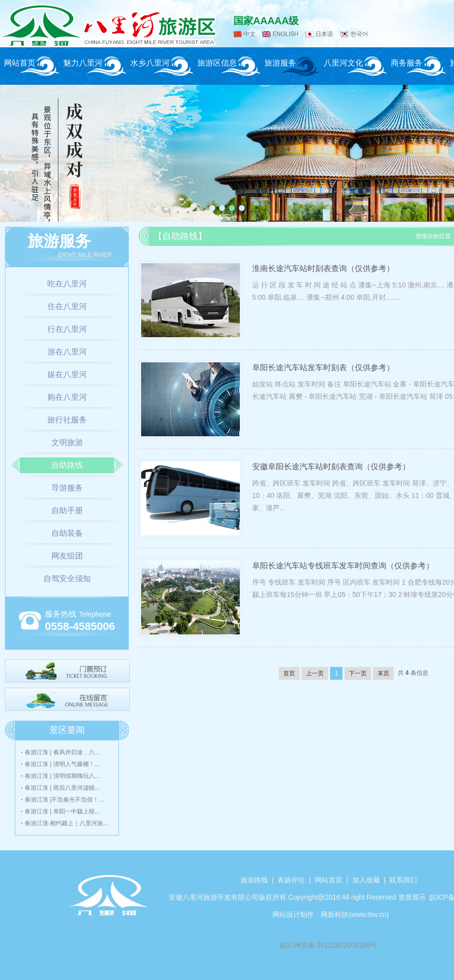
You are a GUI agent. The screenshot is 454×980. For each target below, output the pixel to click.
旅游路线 (254, 880)
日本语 (324, 34)
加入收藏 (366, 880)
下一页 (358, 673)
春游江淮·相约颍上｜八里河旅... (66, 823)
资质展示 (412, 897)
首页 (289, 673)
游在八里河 (67, 352)
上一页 (315, 673)
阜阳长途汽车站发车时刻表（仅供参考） (323, 367)
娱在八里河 (67, 374)
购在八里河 (67, 397)
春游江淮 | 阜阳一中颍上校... (62, 811)
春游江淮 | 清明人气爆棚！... (62, 764)
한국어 (359, 34)
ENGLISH (285, 34)
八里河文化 (343, 63)
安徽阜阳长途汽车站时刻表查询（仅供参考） (331, 467)
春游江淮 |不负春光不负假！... (64, 800)
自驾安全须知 (67, 578)
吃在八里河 (67, 284)
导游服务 (67, 488)
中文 (250, 34)
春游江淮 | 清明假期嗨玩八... (62, 776)
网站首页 (20, 63)
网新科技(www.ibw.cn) (355, 914)
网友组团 (67, 556)
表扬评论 (291, 880)
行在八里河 (67, 329)
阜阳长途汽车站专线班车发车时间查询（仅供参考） (343, 566)
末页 (383, 673)
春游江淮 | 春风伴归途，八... (62, 752)
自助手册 (67, 510)
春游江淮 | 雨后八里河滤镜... (62, 788)
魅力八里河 (83, 63)
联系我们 (403, 880)
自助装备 (67, 533)
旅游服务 (280, 63)
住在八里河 (67, 306)
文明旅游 (67, 442)
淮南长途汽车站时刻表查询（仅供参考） (323, 268)
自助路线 (67, 465)
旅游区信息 (217, 63)
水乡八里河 (150, 63)
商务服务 (407, 63)
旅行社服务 (67, 420)
